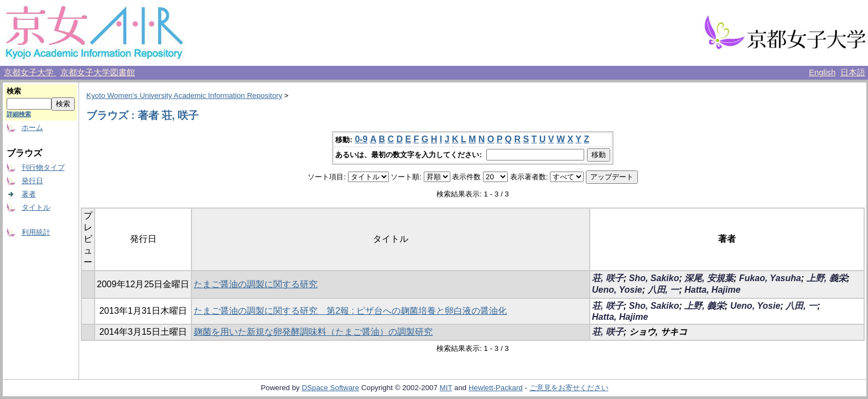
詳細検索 (19, 114)
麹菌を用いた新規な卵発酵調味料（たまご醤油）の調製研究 (313, 332)
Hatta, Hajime (712, 290)
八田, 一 (664, 290)
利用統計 (36, 232)
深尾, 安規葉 (709, 278)
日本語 (853, 72)
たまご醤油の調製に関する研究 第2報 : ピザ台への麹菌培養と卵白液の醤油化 (350, 311)
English (822, 72)
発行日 (32, 181)
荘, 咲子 (608, 278)
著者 (29, 194)
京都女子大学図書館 (98, 72)
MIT (446, 388)
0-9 (361, 139)
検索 (14, 91)
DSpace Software (330, 388)
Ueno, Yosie (617, 290)
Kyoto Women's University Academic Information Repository (184, 95)
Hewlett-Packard (496, 388)
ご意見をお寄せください (569, 388)
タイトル (36, 207)
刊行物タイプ (43, 167)
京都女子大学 (30, 72)
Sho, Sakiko (654, 278)
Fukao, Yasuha (770, 278)
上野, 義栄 (827, 278)
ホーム (32, 128)
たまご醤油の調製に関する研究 (256, 284)
